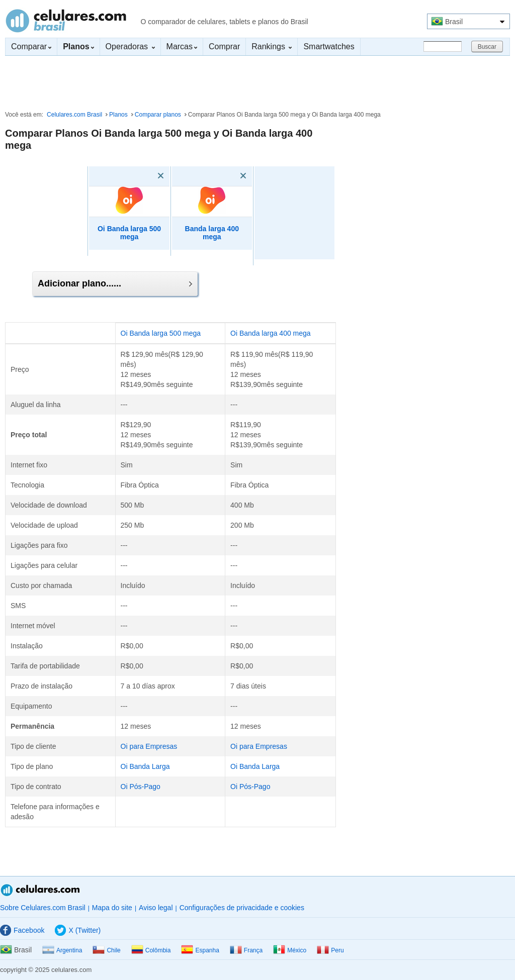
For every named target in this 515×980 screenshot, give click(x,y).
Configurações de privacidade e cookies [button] (242, 908)
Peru (330, 950)
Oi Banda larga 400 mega (271, 333)
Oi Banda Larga (145, 766)
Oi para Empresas (149, 746)
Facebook (22, 930)
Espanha (200, 950)
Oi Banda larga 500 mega (129, 233)
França (246, 950)
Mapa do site (112, 908)
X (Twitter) (78, 930)
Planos (118, 115)
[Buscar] (443, 46)
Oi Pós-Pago (141, 787)
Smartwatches (329, 46)
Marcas (182, 46)
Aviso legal (156, 908)
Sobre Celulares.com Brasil (43, 908)
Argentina (62, 950)
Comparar (31, 46)
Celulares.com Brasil (66, 21)
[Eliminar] (146, 176)
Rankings (272, 46)
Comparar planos (158, 115)
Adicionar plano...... (115, 283)
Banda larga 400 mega (212, 233)
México (290, 950)
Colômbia (151, 950)
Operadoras (130, 46)
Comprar (224, 46)
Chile (106, 950)
